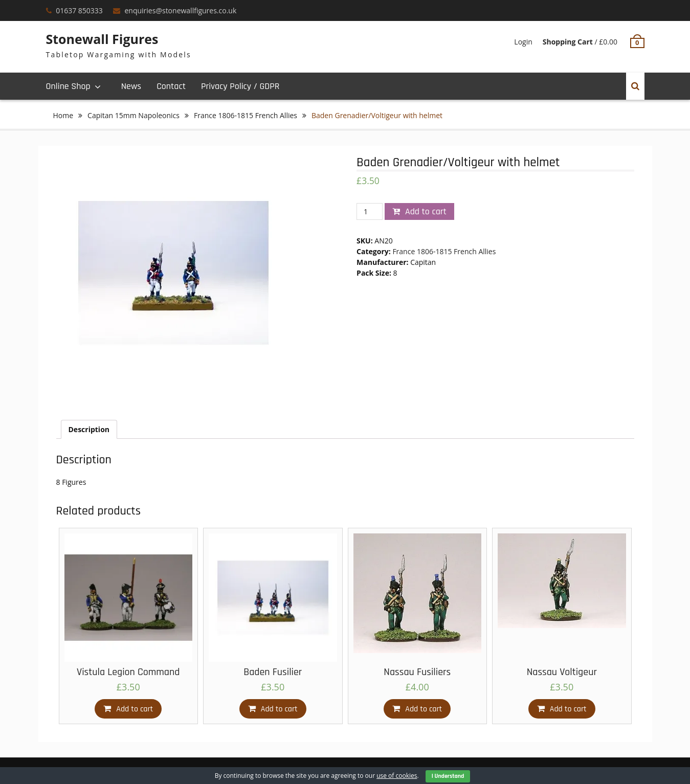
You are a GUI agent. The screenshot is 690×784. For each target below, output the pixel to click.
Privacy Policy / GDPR (240, 86)
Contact (171, 86)
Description (89, 429)
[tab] (89, 429)
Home (63, 115)
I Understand (448, 776)
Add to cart (426, 211)
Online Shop (68, 86)
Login (523, 42)
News (131, 86)
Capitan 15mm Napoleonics (133, 115)
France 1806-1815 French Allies (246, 115)
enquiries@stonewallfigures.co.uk (180, 10)
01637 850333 (79, 10)
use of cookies (397, 776)
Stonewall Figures (102, 39)
